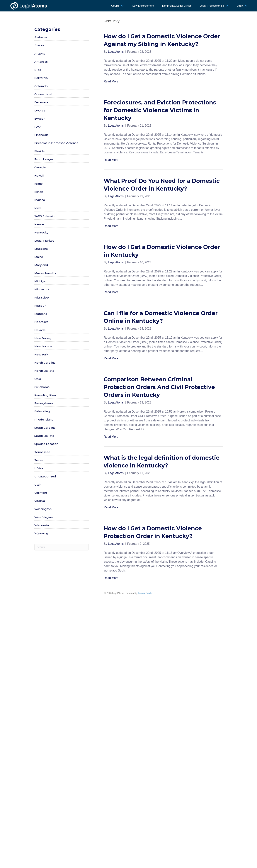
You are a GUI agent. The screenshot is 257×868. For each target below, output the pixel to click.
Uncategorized (45, 476)
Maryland (41, 265)
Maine (39, 257)
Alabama (41, 37)
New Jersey (43, 338)
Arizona (40, 54)
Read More (111, 81)
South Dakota (44, 436)
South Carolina (45, 428)
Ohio (38, 379)
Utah (38, 485)
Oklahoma (42, 387)
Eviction (40, 119)
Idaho (39, 184)
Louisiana (41, 249)
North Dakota (44, 371)
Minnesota (42, 289)
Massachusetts (45, 273)
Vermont (41, 493)
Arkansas (41, 62)
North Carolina (45, 363)
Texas (39, 460)
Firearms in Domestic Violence (56, 143)
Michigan (41, 281)
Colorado (41, 86)
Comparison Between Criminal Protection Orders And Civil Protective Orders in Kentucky (159, 387)
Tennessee (42, 452)
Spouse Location (46, 444)
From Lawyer (44, 159)
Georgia (40, 167)
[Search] (62, 547)
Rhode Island (44, 419)
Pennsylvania (44, 403)
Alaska (39, 45)
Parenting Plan (45, 395)
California (41, 78)
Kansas (39, 224)
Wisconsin (42, 525)
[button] (122, 6)
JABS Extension (45, 216)
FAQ (38, 127)
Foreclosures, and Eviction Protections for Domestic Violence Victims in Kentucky (160, 110)
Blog (38, 70)
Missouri (40, 306)
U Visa (39, 468)
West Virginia (44, 517)
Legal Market (44, 241)
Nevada (40, 330)
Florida (39, 151)
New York (41, 354)
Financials (41, 135)
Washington (43, 509)
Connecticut (43, 94)
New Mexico (43, 346)
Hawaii (39, 176)
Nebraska (41, 322)
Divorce (40, 110)
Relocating (42, 411)
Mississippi (42, 297)
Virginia (40, 501)
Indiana (40, 200)
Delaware (41, 102)
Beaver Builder (145, 593)
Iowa (38, 208)
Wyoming (41, 533)
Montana (41, 314)
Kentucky (41, 232)
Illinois (39, 192)
